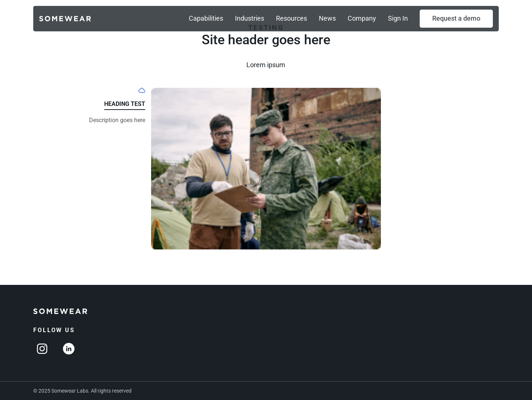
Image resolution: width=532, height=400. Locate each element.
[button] (456, 19)
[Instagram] (42, 349)
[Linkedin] (69, 349)
